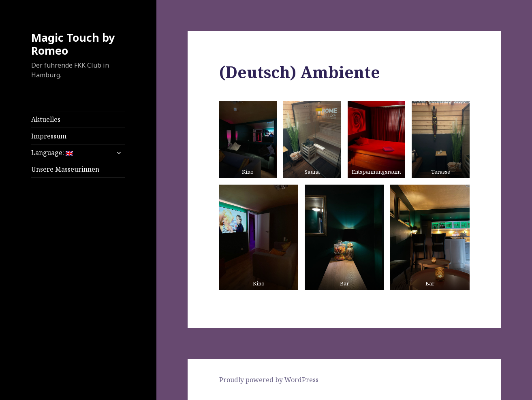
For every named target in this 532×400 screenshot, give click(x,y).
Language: (52, 153)
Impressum (49, 136)
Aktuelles (46, 119)
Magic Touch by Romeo (73, 44)
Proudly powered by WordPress (269, 380)
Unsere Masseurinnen (65, 169)
